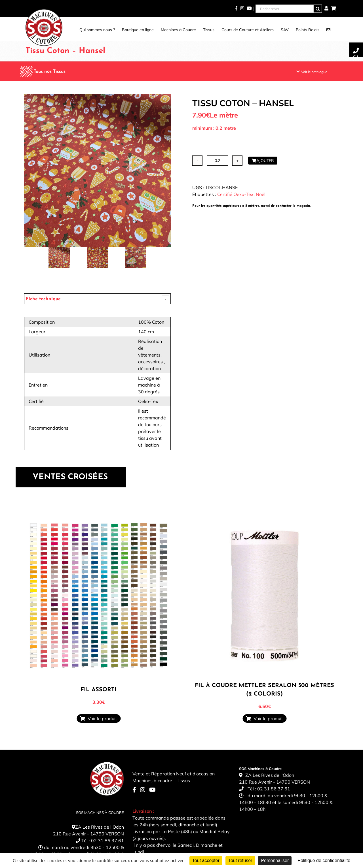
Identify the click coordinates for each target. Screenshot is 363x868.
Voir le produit (99, 718)
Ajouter (263, 161)
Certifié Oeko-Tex (235, 194)
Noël (261, 194)
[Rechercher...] (285, 9)
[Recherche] (318, 9)
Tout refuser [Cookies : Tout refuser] (240, 860)
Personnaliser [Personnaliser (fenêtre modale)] (275, 860)
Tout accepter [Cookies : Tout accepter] (206, 860)
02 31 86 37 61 (107, 841)
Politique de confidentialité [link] (324, 860)
